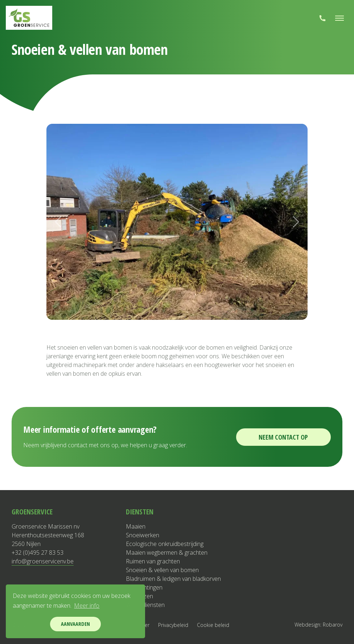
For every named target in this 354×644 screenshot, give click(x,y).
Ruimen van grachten (153, 561)
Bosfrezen (139, 596)
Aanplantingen (144, 587)
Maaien (136, 526)
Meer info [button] (87, 606)
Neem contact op (283, 437)
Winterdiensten (145, 605)
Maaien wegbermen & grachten (167, 553)
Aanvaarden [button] (75, 624)
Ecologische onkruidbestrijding (165, 544)
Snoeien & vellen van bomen (162, 570)
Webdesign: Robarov (318, 625)
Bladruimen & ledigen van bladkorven (173, 579)
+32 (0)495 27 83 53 (38, 553)
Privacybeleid (173, 625)
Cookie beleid (213, 625)
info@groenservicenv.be (43, 561)
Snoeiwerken (143, 535)
